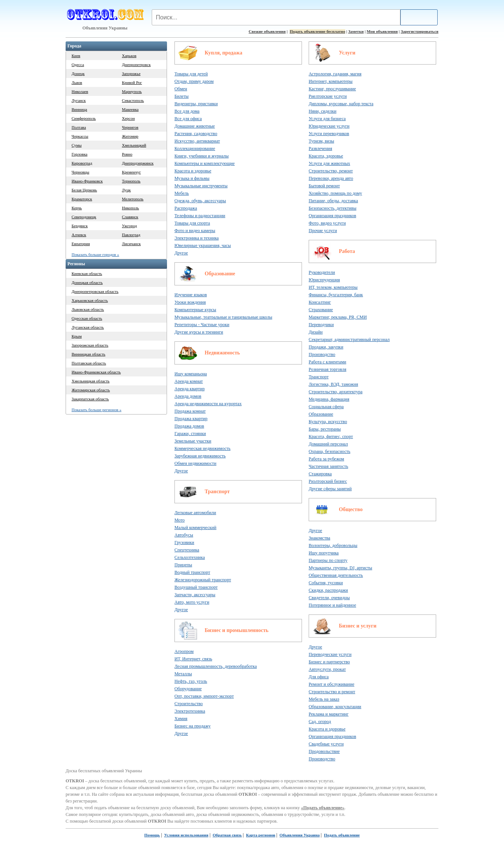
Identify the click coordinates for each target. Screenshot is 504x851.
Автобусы (184, 535)
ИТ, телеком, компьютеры (333, 287)
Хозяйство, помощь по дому (335, 193)
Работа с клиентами (327, 362)
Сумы (77, 145)
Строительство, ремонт (331, 171)
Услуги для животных (329, 163)
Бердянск (80, 226)
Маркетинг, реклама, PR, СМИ (338, 317)
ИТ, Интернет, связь (193, 659)
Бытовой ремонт (324, 186)
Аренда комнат (189, 381)
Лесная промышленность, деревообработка (216, 666)
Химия (181, 719)
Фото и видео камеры (195, 231)
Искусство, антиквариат (197, 141)
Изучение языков (191, 295)
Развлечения (320, 148)
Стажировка (320, 474)
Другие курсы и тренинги (199, 332)
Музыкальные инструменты (201, 186)
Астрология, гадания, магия (335, 74)
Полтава (79, 127)
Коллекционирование (195, 148)
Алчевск (79, 235)
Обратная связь (227, 835)
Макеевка (130, 109)
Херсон (128, 118)
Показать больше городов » (95, 254)
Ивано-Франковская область (96, 372)
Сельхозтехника (190, 557)
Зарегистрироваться (420, 31)
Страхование (321, 310)
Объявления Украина (300, 835)
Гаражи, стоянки (190, 434)
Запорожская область (90, 345)
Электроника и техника (197, 238)
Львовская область (88, 309)
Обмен (181, 89)
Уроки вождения (190, 302)
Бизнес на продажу (193, 726)
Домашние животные (195, 126)
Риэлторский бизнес (328, 481)
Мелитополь (133, 199)
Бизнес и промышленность (237, 630)
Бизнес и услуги (358, 626)
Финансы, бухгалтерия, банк (336, 295)
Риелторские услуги (328, 96)
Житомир (130, 136)
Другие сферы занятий (330, 489)
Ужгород (129, 226)
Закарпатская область (90, 399)
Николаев (80, 91)
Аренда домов (188, 396)
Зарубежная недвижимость (200, 456)
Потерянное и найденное (332, 605)
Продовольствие (324, 751)
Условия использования (186, 835)
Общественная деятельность (336, 575)
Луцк (126, 190)
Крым (77, 336)
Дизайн (316, 332)
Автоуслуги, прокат (327, 669)
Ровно (127, 154)
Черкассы (80, 136)
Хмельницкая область (91, 381)
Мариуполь (132, 91)
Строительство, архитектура (336, 392)
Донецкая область (87, 282)
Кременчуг (131, 172)
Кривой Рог (132, 82)
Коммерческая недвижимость (202, 448)
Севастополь (133, 100)
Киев (76, 56)
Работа (347, 251)
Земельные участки (193, 441)
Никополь (130, 208)
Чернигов (130, 127)
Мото (179, 520)
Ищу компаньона (191, 374)
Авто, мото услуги (192, 602)
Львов (77, 82)
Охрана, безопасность (330, 451)
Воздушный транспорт (196, 587)
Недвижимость (222, 353)
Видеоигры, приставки (196, 104)
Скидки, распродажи (328, 590)
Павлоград (131, 235)
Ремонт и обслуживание (332, 684)
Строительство (189, 704)
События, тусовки (326, 583)
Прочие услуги (323, 231)
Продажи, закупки (326, 347)
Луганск (79, 100)
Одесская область (87, 318)
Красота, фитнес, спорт (331, 437)
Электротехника (190, 711)
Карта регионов (261, 835)
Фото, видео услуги (327, 223)
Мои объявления (382, 31)
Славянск (130, 217)
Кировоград (82, 163)
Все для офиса (188, 119)
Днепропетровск (136, 65)
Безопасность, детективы (333, 208)
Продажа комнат (190, 411)
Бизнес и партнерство (329, 662)
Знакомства (319, 538)
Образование (220, 274)
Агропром (184, 651)
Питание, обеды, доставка (333, 201)
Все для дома (187, 111)
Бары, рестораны (325, 429)
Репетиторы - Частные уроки (202, 325)
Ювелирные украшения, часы (203, 245)
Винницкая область (89, 354)
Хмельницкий (134, 145)
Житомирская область (91, 390)
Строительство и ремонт (332, 692)
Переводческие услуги (330, 654)
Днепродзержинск (138, 163)
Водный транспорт (192, 572)
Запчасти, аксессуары (195, 595)
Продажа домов (189, 426)
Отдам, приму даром (194, 81)
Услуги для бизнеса (327, 119)
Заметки (356, 31)
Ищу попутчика (324, 553)
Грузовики (184, 542)
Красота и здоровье (193, 171)
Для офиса (319, 677)
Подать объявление (342, 835)
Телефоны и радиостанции (200, 216)
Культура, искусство (328, 422)
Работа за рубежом (326, 459)
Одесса (78, 65)
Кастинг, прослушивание (332, 89)
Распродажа (186, 208)
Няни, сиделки (322, 111)
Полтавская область (89, 363)
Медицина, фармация (329, 399)
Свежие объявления (267, 31)
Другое (181, 253)
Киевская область (87, 273)
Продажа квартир (191, 419)
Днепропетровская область (95, 291)
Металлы (183, 674)
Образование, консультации (335, 707)
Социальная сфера (326, 407)
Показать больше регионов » (97, 410)
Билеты (182, 96)
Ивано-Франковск (87, 181)
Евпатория (81, 244)
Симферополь (84, 118)
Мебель (182, 193)
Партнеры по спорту (328, 560)
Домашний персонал (328, 444)
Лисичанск (131, 244)
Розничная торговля (327, 369)
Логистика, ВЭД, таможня (333, 384)
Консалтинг (320, 302)
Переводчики (321, 325)
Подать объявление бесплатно (317, 31)
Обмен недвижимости (195, 463)
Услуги (347, 53)
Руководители (322, 272)
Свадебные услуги (326, 744)
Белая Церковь (84, 190)
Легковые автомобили (195, 513)
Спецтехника (187, 550)
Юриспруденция (324, 280)
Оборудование (188, 689)
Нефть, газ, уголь (191, 681)
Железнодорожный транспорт (203, 580)
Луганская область (88, 327)
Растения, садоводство (196, 134)
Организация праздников (332, 216)
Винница (79, 109)
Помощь (152, 835)
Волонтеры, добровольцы (333, 545)
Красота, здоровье (326, 156)
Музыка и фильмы (192, 178)
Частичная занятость (328, 466)
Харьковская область (90, 300)
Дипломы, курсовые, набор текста (341, 104)
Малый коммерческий (195, 528)
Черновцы (80, 172)
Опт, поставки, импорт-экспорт (204, 696)
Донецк (78, 73)
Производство (322, 354)
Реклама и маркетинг (329, 714)
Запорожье (131, 73)
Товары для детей (191, 74)
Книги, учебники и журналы (201, 156)
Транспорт (217, 492)
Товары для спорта (192, 223)
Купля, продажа (223, 53)
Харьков (129, 56)
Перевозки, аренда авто (331, 178)
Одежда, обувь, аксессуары (200, 201)
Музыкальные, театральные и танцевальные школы (223, 317)
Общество (351, 509)
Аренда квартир (190, 389)
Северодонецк (84, 217)
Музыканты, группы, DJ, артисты (340, 568)
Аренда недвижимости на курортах (208, 404)
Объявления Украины (105, 28)
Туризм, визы (321, 141)
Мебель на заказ (324, 699)
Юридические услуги (329, 126)
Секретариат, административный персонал (349, 340)
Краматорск (82, 199)
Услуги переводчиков (329, 134)
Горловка (80, 154)
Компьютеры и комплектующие (205, 163)
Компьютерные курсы (195, 310)
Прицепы (183, 565)
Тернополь (131, 181)
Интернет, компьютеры (331, 81)
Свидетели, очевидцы (329, 598)
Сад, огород (320, 722)
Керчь (77, 208)
